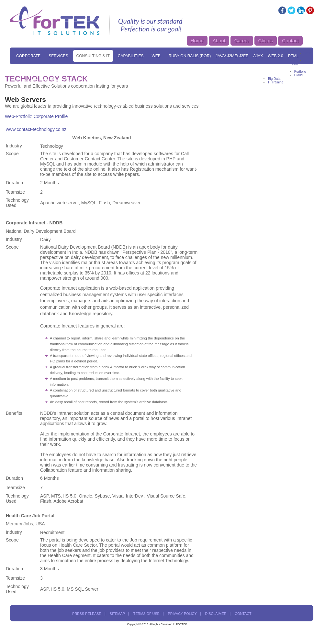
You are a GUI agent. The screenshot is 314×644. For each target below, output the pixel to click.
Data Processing (179, 80)
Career (242, 41)
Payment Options (34, 117)
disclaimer (216, 614)
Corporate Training (262, 105)
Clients (266, 41)
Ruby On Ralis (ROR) (190, 56)
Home (197, 41)
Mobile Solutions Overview (232, 80)
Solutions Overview (62, 68)
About (219, 41)
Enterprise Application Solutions (54, 80)
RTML (293, 56)
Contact (290, 41)
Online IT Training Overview (170, 105)
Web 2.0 (275, 56)
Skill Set (26, 68)
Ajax (258, 56)
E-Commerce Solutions (191, 68)
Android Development (197, 93)
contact (243, 614)
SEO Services (147, 68)
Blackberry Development (254, 93)
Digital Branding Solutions (126, 80)
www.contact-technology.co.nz (36, 129)
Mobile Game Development (45, 93)
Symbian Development (111, 105)
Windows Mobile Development (49, 105)
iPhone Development (101, 93)
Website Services (108, 68)
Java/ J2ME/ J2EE (232, 56)
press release (87, 614)
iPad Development (148, 93)
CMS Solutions (272, 68)
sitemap (117, 614)
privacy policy (182, 614)
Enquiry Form (220, 105)
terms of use (146, 614)
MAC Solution (236, 68)
